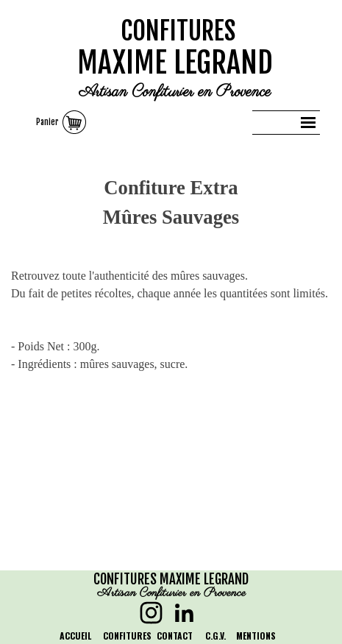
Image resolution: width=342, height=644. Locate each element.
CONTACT (175, 636)
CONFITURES (178, 31)
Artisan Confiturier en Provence (175, 92)
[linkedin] (184, 613)
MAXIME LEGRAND (175, 63)
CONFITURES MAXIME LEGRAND (171, 579)
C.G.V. (215, 636)
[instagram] (151, 613)
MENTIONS (256, 636)
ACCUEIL (75, 636)
